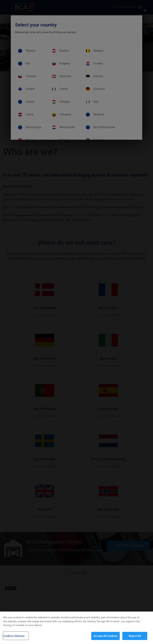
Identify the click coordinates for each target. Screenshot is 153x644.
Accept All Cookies (105, 639)
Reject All (135, 639)
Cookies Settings (14, 639)
